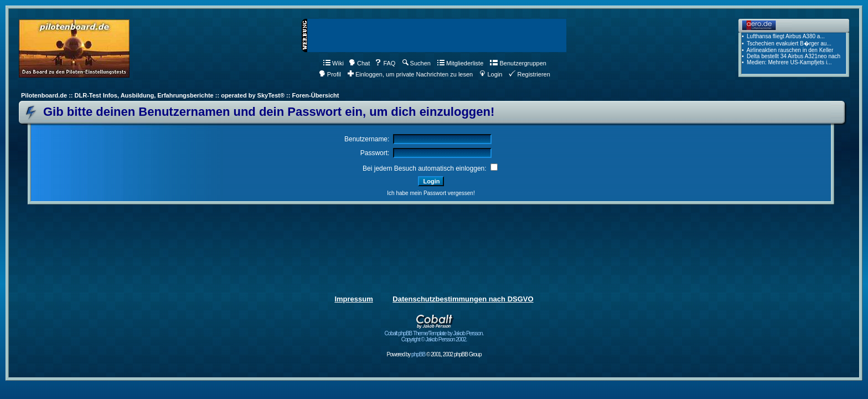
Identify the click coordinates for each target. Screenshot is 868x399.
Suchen (417, 63)
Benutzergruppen (518, 63)
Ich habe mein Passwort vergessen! (431, 193)
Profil (330, 74)
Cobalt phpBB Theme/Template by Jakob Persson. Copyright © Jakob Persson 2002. (434, 334)
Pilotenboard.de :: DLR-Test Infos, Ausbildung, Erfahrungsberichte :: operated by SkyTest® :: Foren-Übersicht (180, 95)
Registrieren (529, 74)
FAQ (385, 63)
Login (491, 74)
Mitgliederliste (460, 63)
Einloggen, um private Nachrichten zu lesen (410, 74)
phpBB (418, 354)
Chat (359, 63)
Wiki (334, 63)
